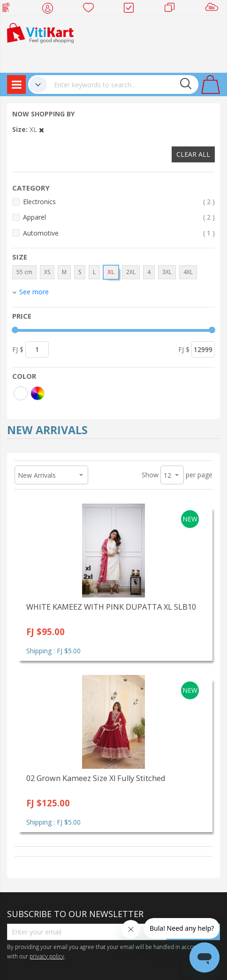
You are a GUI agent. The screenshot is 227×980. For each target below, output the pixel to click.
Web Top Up (10, 9)
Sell (214, 9)
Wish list (91, 9)
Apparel (119, 217)
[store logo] (40, 32)
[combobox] (123, 84)
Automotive (119, 233)
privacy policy (47, 956)
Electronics (119, 202)
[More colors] (38, 393)
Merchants (173, 9)
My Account (50, 9)
